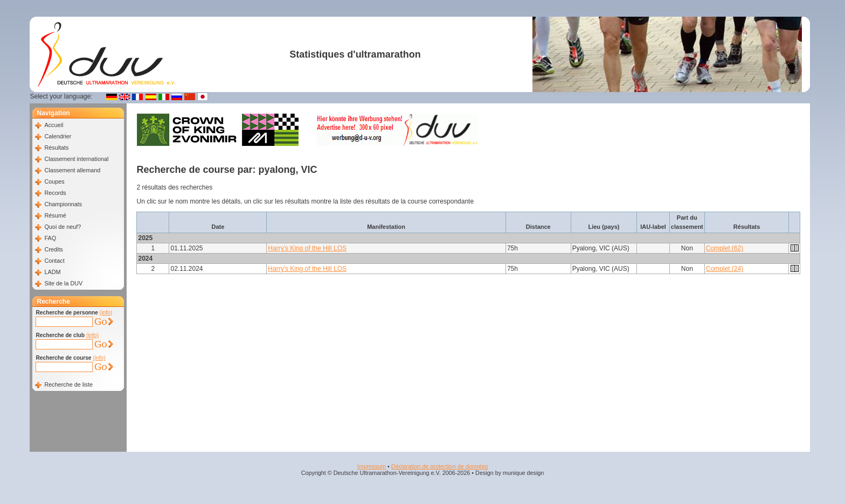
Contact (54, 261)
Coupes (54, 181)
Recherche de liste (68, 384)
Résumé (55, 215)
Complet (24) (725, 269)
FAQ (50, 238)
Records (55, 193)
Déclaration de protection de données (439, 466)
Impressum (372, 466)
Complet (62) (725, 248)
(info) (106, 313)
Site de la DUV (63, 283)
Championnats (63, 204)
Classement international (76, 159)
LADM (52, 272)
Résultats (56, 148)
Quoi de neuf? (63, 227)
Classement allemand (72, 170)
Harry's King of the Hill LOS (307, 248)
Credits (53, 249)
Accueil (54, 125)
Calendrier (58, 136)
